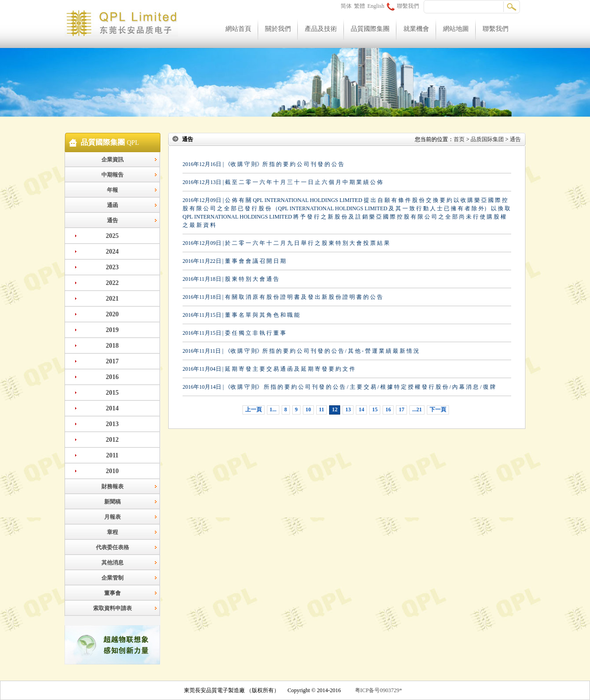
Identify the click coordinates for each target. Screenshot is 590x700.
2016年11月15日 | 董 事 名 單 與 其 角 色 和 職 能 (241, 315)
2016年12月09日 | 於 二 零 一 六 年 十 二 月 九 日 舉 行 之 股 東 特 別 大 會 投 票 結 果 (286, 243)
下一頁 (438, 409)
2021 (112, 299)
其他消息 (112, 563)
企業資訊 (112, 160)
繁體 (360, 6)
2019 (112, 330)
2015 (112, 393)
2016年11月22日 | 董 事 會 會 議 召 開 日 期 (234, 261)
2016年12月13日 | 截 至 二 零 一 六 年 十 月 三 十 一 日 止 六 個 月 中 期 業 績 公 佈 (283, 182)
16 (388, 409)
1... (273, 409)
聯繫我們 (403, 6)
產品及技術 (321, 29)
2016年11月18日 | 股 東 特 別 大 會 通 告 (231, 279)
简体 (346, 6)
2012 (112, 440)
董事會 (112, 593)
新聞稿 (112, 502)
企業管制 (112, 578)
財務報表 (112, 486)
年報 (112, 190)
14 (361, 409)
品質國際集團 (370, 29)
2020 (112, 314)
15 (375, 409)
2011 (112, 455)
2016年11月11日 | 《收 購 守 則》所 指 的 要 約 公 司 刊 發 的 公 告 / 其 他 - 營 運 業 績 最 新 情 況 (301, 351)
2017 (112, 361)
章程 (112, 532)
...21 (417, 409)
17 (401, 409)
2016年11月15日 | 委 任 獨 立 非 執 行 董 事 (234, 333)
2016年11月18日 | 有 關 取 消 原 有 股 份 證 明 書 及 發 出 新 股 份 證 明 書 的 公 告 (283, 297)
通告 (112, 220)
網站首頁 (238, 29)
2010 (112, 471)
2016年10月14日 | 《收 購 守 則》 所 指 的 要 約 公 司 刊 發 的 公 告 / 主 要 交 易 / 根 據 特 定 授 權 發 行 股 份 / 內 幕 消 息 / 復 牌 (339, 387)
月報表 (112, 517)
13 (348, 409)
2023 (112, 267)
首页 (459, 139)
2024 (112, 252)
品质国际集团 (487, 139)
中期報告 (112, 175)
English (376, 6)
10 (308, 409)
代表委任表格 (112, 547)
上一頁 (254, 409)
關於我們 (278, 29)
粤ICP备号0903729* (379, 690)
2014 (112, 408)
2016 (112, 377)
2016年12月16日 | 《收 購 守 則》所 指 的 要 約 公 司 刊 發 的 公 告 (263, 164)
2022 (112, 283)
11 (322, 409)
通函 (112, 205)
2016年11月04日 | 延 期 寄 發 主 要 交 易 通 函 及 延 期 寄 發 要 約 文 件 (269, 369)
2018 (112, 346)
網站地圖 (456, 29)
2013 (112, 424)
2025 (112, 236)
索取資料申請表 (112, 608)
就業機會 (416, 29)
